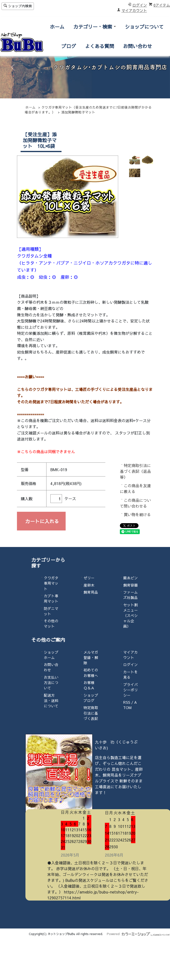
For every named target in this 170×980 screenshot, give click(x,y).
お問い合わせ (138, 46)
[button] (13, 67)
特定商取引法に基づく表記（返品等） (135, 471)
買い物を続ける (137, 514)
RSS (127, 702)
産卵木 (89, 585)
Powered (138, 934)
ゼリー (89, 578)
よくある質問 (100, 46)
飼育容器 (131, 585)
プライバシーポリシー (131, 690)
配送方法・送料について (51, 701)
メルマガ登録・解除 (91, 658)
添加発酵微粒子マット (78, 112)
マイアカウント (134, 10)
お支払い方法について (51, 683)
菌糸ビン (131, 578)
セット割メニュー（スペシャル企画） (131, 616)
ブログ (69, 46)
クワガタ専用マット (51, 583)
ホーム (57, 27)
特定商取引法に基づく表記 (91, 713)
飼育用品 (91, 592)
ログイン (140, 5)
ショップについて (144, 27)
